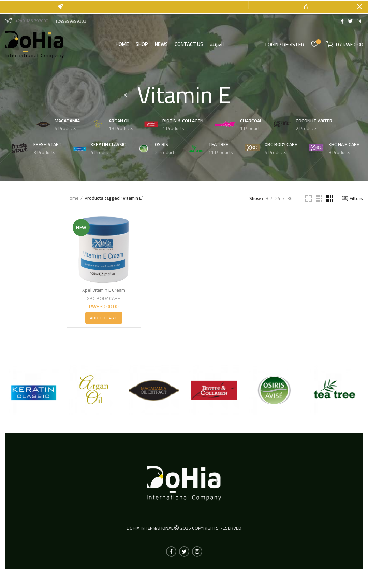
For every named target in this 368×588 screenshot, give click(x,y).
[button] (104, 318)
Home (73, 198)
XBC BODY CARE (104, 298)
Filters (356, 198)
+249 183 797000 (27, 21)
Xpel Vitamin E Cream (104, 290)
